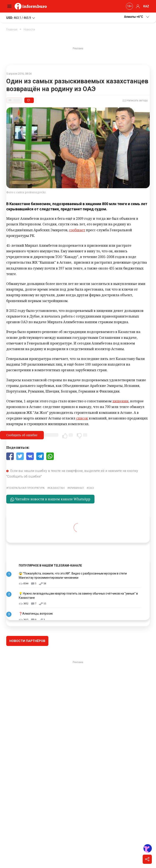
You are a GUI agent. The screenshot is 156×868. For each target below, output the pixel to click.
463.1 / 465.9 (21, 18)
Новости (29, 29)
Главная (12, 29)
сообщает (77, 230)
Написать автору (135, 101)
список (82, 418)
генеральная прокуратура (26, 488)
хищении (120, 401)
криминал (76, 488)
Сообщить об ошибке (22, 435)
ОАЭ (91, 488)
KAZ (146, 6)
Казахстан (57, 488)
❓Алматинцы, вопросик (36, 614)
